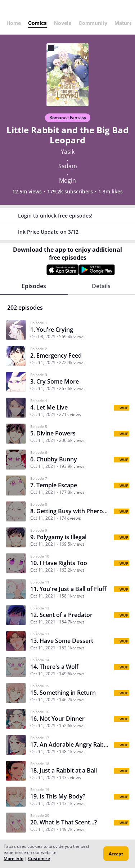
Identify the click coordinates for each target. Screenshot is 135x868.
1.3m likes (111, 192)
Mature (123, 23)
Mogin (67, 180)
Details (101, 286)
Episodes (34, 286)
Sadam (68, 166)
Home (14, 23)
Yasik (68, 152)
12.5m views (27, 192)
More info (13, 858)
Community (93, 23)
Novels (63, 23)
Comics (37, 23)
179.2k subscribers (70, 192)
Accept (116, 854)
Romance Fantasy (68, 118)
